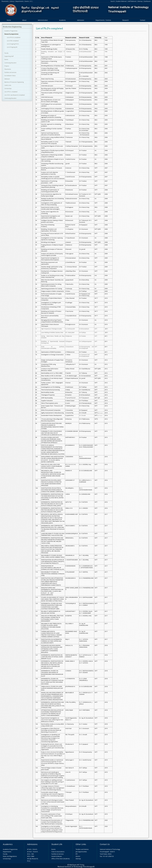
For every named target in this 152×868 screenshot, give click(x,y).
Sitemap (140, 1)
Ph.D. (29, 861)
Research (126, 20)
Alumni (78, 856)
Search (113, 1)
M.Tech (29, 852)
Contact (143, 20)
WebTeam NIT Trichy (77, 865)
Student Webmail (121, 1)
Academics (8, 844)
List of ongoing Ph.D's (13, 44)
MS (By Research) (33, 859)
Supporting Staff (9, 56)
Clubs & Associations (58, 852)
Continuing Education (10, 63)
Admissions (32, 844)
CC (31, 1)
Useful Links (8, 85)
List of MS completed (13, 41)
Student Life (57, 844)
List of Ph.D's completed (14, 37)
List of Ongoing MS (12, 47)
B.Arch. (35, 849)
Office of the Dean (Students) (60, 859)
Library (12, 1)
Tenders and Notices (82, 849)
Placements (5, 1)
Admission (81, 20)
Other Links (81, 844)
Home (9, 20)
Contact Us (105, 844)
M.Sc (29, 854)
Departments (19, 1)
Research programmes (11, 34)
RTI (77, 854)
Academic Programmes (11, 31)
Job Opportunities (81, 852)
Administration (43, 20)
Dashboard (147, 1)
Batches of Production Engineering (14, 82)
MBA (33, 856)
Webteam (7, 79)
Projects (7, 66)
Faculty (6, 53)
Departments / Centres (103, 20)
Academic (62, 20)
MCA (29, 856)
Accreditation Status (10, 76)
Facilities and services (10, 72)
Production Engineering (12, 27)
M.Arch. (36, 852)
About (24, 20)
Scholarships (8, 88)
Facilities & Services (57, 854)
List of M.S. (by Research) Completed (15, 95)
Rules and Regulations (10, 856)
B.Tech (29, 849)
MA (33, 854)
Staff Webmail (132, 1)
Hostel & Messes (57, 856)
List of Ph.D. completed (11, 92)
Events (27, 1)
